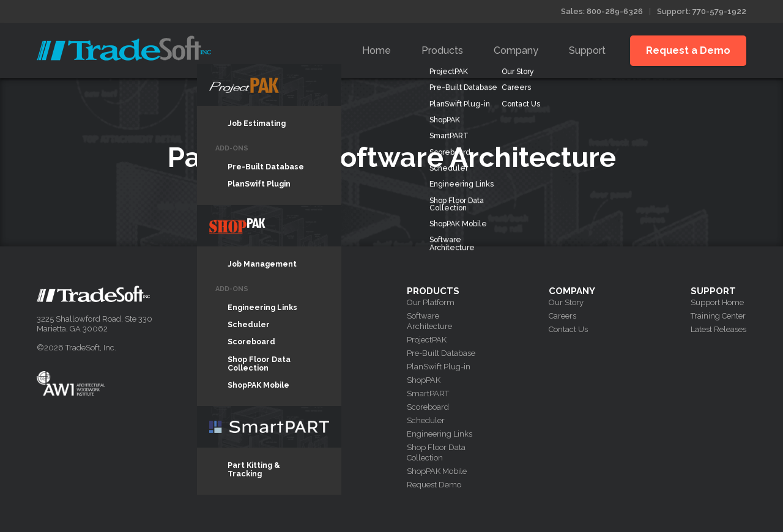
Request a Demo (688, 50)
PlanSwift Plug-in (439, 367)
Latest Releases (718, 329)
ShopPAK (424, 380)
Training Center (718, 316)
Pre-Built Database (441, 353)
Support (587, 50)
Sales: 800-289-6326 (602, 11)
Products (442, 50)
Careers (562, 316)
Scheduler (426, 420)
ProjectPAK (427, 340)
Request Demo (434, 485)
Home (377, 50)
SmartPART (428, 393)
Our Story (566, 302)
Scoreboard (428, 407)
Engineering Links (440, 434)
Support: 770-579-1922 (702, 11)
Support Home (717, 302)
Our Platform (431, 302)
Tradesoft (124, 48)
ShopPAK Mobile (437, 471)
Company (516, 50)
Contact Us (568, 329)
